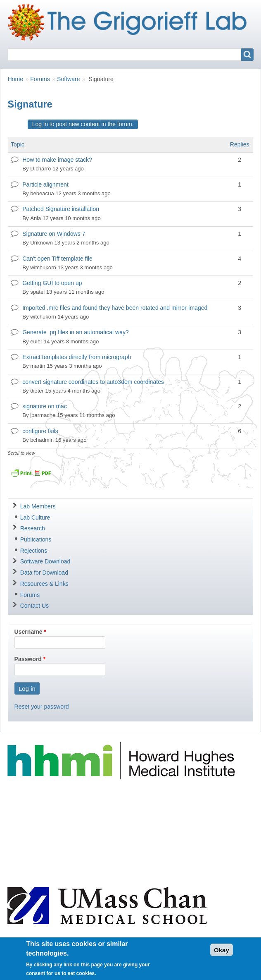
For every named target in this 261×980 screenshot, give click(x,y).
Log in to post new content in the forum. (83, 124)
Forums (40, 79)
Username (28, 632)
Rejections (34, 551)
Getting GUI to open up (52, 283)
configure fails (40, 431)
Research (33, 528)
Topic (18, 144)
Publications (36, 539)
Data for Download (44, 573)
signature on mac (45, 406)
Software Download (45, 561)
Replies (240, 144)
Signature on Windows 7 (54, 234)
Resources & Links (44, 584)
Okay (222, 955)
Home (15, 79)
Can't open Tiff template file (57, 259)
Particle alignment (45, 184)
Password (28, 659)
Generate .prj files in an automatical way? (76, 332)
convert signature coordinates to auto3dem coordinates (93, 382)
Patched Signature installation (61, 209)
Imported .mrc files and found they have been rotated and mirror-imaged (115, 308)
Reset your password (42, 707)
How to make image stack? (57, 160)
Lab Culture (35, 518)
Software (68, 79)
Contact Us (34, 606)
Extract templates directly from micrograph (77, 357)
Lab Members (38, 506)
